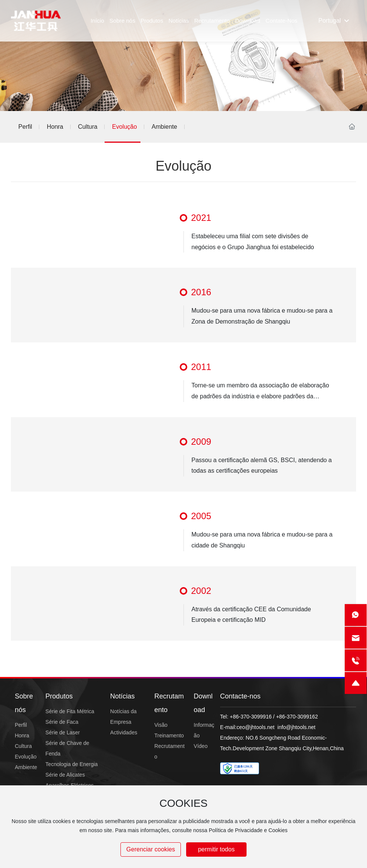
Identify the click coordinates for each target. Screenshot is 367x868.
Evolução (125, 127)
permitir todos (216, 849)
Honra (55, 127)
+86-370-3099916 (251, 717)
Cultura (88, 127)
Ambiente (165, 127)
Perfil (25, 127)
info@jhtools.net (297, 727)
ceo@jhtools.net (255, 727)
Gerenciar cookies (151, 849)
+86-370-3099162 (297, 717)
